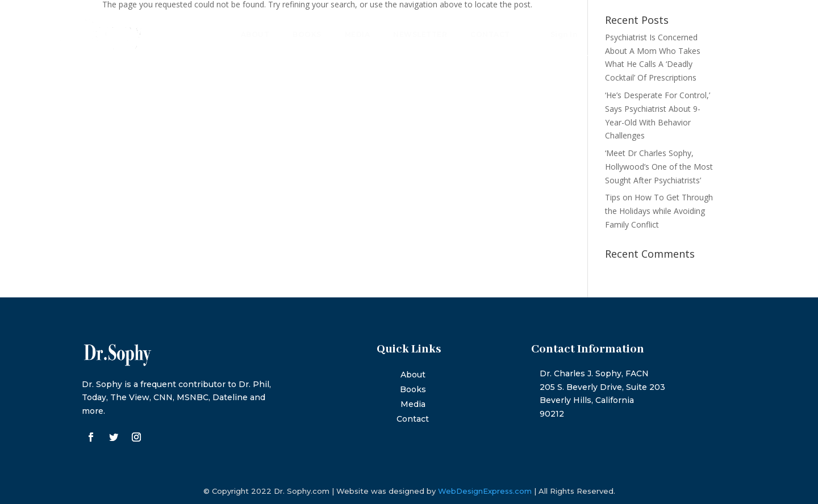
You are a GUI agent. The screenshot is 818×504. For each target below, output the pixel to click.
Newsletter (420, 35)
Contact (490, 35)
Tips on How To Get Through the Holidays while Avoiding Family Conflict (659, 211)
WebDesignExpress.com (485, 491)
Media (358, 35)
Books (307, 35)
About (255, 35)
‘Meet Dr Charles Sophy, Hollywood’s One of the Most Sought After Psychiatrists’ (659, 167)
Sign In (564, 35)
